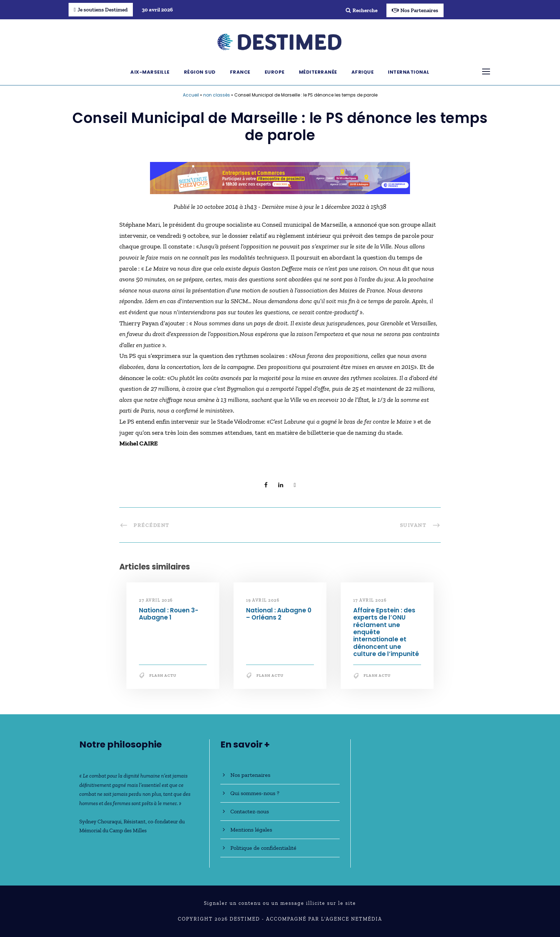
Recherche (362, 10)
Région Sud (200, 72)
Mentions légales (251, 830)
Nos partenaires (250, 775)
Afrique (363, 72)
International (409, 72)
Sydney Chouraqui (100, 822)
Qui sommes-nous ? (255, 793)
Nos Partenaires (415, 10)
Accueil (191, 95)
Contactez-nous (250, 811)
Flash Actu (163, 675)
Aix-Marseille (150, 72)
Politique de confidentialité (263, 848)
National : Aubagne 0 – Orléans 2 (279, 614)
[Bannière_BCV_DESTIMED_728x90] (280, 177)
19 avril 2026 (263, 600)
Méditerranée (318, 72)
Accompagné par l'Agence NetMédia (324, 919)
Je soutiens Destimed (101, 10)
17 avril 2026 (370, 600)
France (240, 72)
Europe (275, 72)
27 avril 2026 (156, 600)
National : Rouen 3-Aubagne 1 (169, 614)
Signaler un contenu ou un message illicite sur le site (280, 903)
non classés (217, 95)
